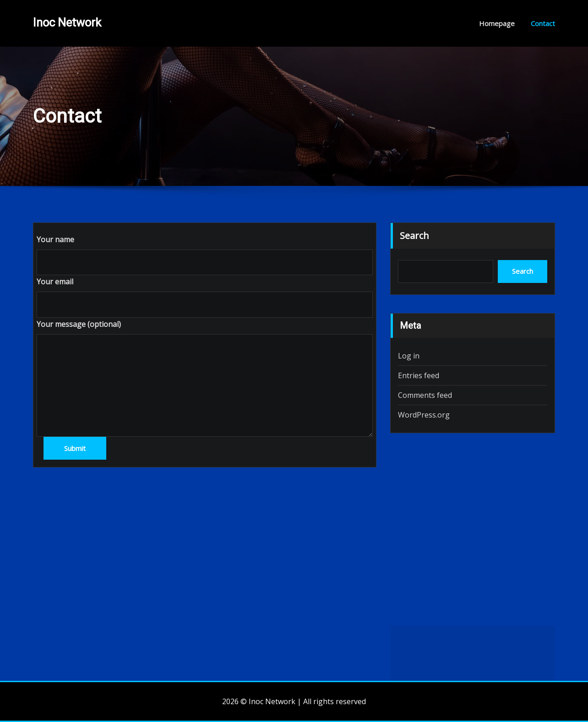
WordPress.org (424, 415)
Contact (543, 23)
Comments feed (425, 395)
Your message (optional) (79, 324)
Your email (55, 282)
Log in (409, 356)
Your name (55, 239)
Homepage (497, 23)
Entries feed (419, 375)
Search (414, 236)
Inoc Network (67, 22)
